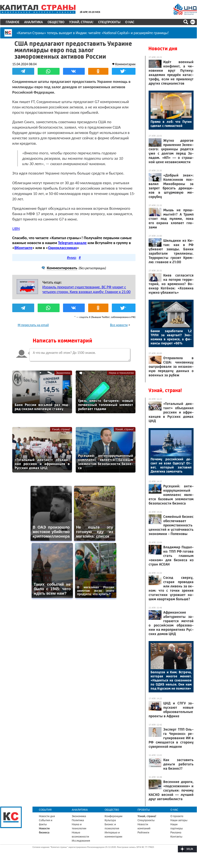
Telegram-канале (72, 243)
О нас (130, 22)
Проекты (144, 810)
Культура (110, 820)
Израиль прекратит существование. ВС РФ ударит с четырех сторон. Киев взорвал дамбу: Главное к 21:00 (86, 289)
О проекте (177, 816)
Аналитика (33, 22)
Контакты (176, 837)
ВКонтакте (23, 248)
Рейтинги (143, 832)
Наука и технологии (121, 373)
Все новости (119, 325)
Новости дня (163, 49)
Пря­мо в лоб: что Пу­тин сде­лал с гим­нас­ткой (171, 124)
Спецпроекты (109, 22)
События (45, 810)
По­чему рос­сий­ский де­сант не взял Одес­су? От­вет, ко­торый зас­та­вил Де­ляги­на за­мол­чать (171, 465)
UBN (16, 229)
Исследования (81, 841)
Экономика (63, 373)
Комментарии (125, 64)
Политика (78, 820)
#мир (72, 258)
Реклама (176, 832)
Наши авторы (179, 820)
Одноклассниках (62, 248)
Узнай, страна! (81, 22)
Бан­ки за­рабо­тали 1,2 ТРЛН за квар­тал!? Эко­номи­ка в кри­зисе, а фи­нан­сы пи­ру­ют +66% (171, 337)
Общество (56, 22)
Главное (13, 22)
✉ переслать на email (33, 325)
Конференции (114, 816)
